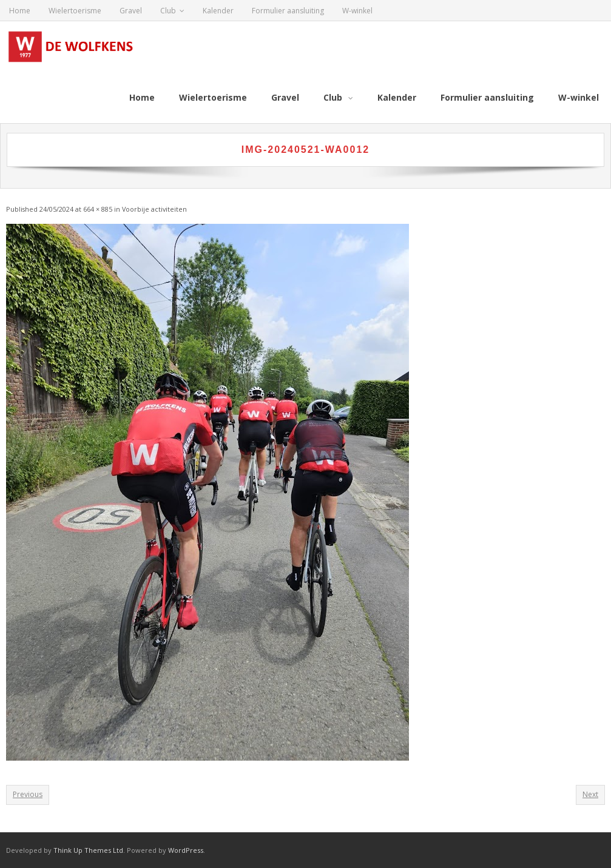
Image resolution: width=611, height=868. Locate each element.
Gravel (131, 11)
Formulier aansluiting (288, 11)
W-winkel (357, 11)
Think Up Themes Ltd (88, 850)
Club (168, 11)
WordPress (186, 850)
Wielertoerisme (75, 11)
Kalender (218, 11)
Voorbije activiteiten (154, 209)
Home (20, 11)
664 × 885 (98, 209)
